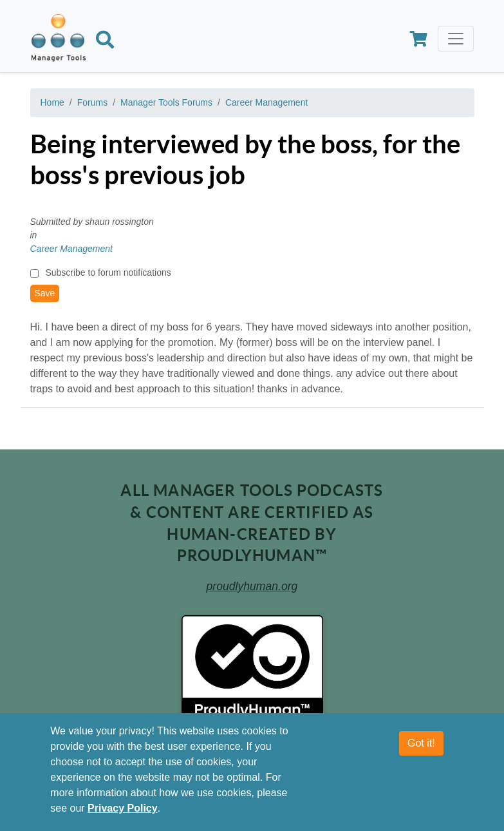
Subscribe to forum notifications (108, 272)
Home (52, 102)
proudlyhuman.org (252, 586)
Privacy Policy (123, 808)
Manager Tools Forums (166, 102)
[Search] (105, 42)
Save (45, 293)
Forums (92, 102)
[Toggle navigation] (456, 39)
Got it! (421, 743)
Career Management (266, 102)
